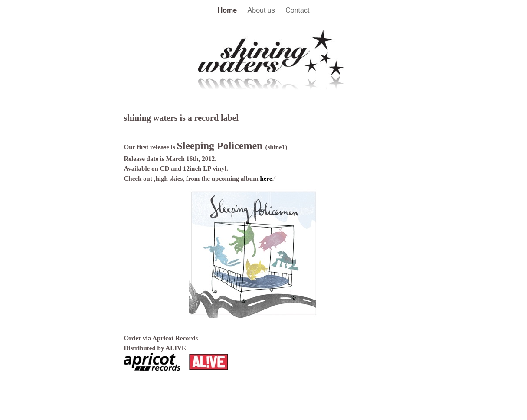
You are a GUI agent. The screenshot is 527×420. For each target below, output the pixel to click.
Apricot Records (175, 338)
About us (262, 10)
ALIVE (176, 348)
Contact (297, 10)
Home (228, 10)
